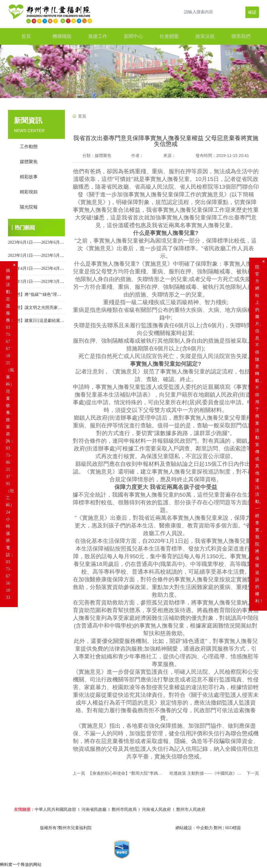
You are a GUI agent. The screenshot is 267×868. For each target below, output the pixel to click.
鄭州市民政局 (124, 810)
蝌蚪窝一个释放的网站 (21, 864)
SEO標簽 (233, 828)
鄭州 (218, 828)
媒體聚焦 (103, 155)
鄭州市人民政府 (191, 810)
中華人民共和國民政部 (55, 810)
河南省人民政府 (156, 810)
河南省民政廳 (94, 810)
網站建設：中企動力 (194, 828)
